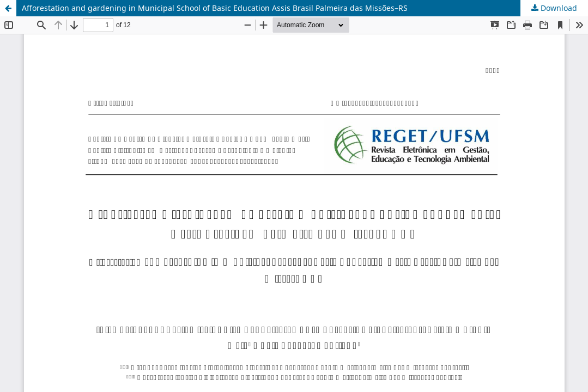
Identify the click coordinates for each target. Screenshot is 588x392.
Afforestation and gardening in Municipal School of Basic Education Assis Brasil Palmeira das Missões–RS (215, 8)
